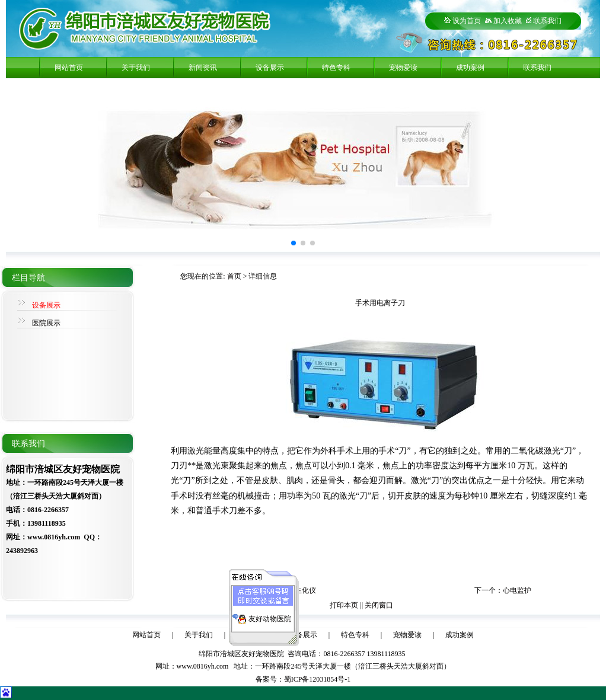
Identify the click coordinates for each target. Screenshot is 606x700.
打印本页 (344, 605)
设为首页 (463, 21)
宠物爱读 (403, 68)
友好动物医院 (270, 616)
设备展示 (270, 68)
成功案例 (470, 68)
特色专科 (336, 68)
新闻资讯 (203, 68)
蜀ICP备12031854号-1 (318, 679)
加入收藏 (503, 21)
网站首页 (69, 68)
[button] (294, 243)
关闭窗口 (379, 605)
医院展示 (46, 323)
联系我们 (547, 21)
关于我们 (136, 68)
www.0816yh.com (203, 666)
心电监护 (517, 590)
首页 (234, 276)
